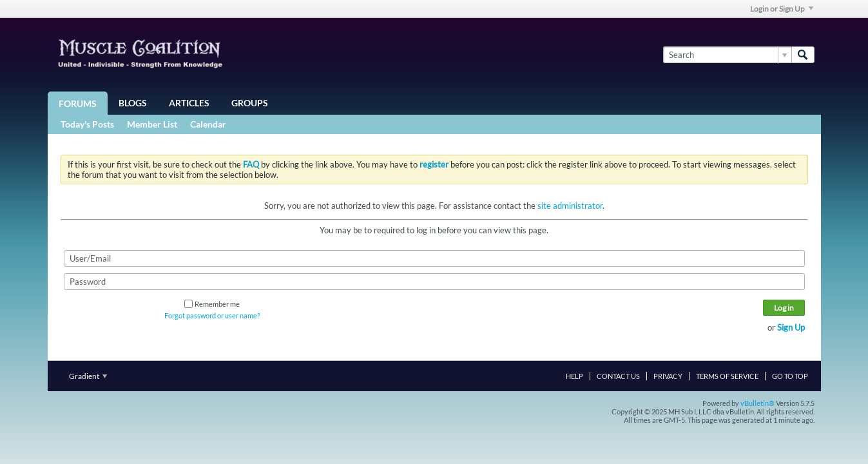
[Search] (727, 55)
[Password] (434, 282)
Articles (189, 103)
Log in (784, 308)
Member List (152, 124)
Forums (78, 103)
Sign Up (791, 327)
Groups (250, 103)
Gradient (88, 376)
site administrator (570, 206)
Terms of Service (727, 376)
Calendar (208, 124)
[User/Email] (434, 258)
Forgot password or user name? (212, 315)
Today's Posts (87, 124)
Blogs (133, 103)
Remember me (212, 304)
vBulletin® (757, 403)
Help (574, 376)
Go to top (790, 376)
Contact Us (618, 376)
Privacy (668, 376)
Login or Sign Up (782, 9)
